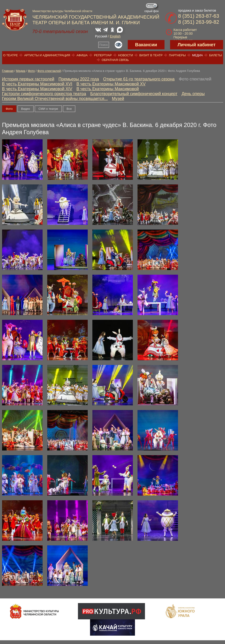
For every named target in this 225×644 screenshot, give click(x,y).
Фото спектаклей (49, 71)
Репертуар (103, 55)
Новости (125, 55)
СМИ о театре (48, 109)
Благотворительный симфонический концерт (134, 94)
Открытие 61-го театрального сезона (139, 79)
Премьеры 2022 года (79, 79)
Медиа (197, 55)
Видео (26, 109)
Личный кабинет (196, 45)
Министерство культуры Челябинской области (62, 11)
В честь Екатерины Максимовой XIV (37, 89)
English (115, 36)
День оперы (193, 94)
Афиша (82, 55)
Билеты (216, 55)
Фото (31, 71)
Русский (101, 36)
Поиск (104, 45)
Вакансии (146, 45)
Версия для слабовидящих (118, 45)
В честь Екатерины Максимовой (108, 89)
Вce (69, 109)
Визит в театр (151, 55)
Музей (118, 99)
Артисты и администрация (47, 55)
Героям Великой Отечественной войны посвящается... (55, 99)
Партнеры (177, 55)
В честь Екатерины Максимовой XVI (37, 84)
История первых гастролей (28, 79)
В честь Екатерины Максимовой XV (111, 84)
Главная (8, 71)
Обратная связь (115, 60)
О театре (10, 55)
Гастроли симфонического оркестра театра (44, 94)
